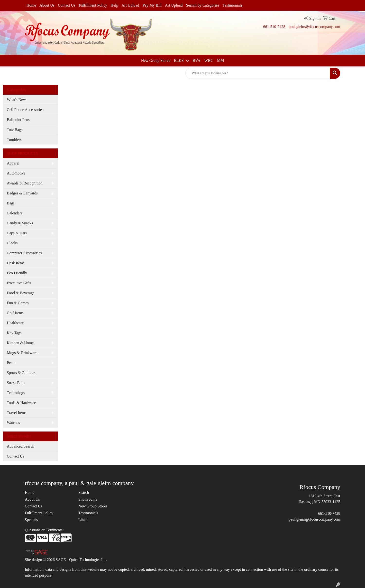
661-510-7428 (274, 27)
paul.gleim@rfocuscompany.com (314, 27)
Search (84, 492)
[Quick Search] (258, 73)
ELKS (179, 60)
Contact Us (67, 5)
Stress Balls (16, 383)
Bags (11, 203)
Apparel (13, 163)
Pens (10, 363)
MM (220, 60)
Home (31, 5)
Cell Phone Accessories (25, 110)
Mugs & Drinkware (22, 353)
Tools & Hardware (21, 403)
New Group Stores (156, 60)
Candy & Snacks (20, 223)
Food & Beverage (21, 293)
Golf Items (15, 313)
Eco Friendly (17, 273)
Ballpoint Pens (18, 120)
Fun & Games (18, 303)
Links (83, 520)
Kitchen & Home (20, 343)
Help (114, 5)
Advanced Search (20, 446)
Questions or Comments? (45, 530)
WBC (209, 60)
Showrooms (88, 499)
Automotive (16, 173)
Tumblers (14, 140)
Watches (13, 423)
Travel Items (17, 413)
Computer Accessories (24, 253)
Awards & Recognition (25, 183)
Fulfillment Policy (93, 5)
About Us (47, 5)
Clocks (12, 243)
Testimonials (233, 5)
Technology (16, 393)
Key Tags (14, 333)
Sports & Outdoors (22, 373)
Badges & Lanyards (22, 193)
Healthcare (15, 323)
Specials (31, 520)
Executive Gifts (19, 283)
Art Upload (130, 5)
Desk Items (16, 263)
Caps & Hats (17, 233)
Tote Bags (15, 130)
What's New (16, 100)
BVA (197, 60)
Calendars (15, 213)
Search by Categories (203, 5)
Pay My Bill (152, 5)
